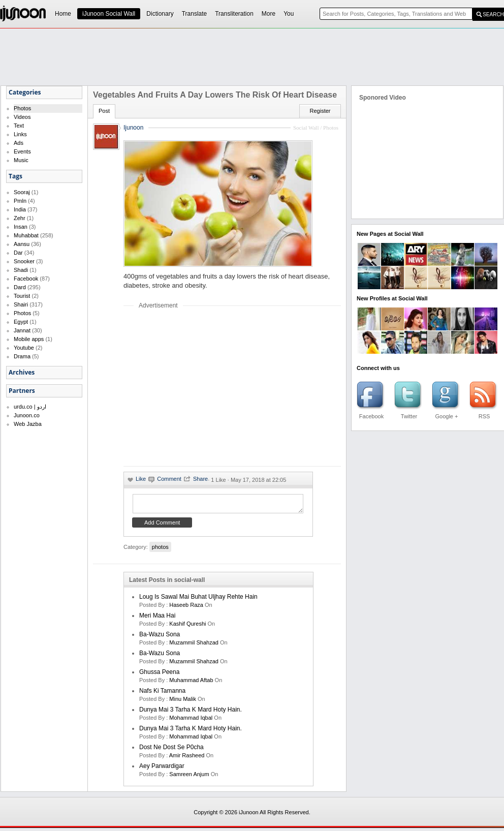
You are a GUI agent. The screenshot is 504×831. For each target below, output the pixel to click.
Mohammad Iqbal (191, 721)
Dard (20, 287)
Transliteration (234, 14)
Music (21, 160)
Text (19, 126)
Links (20, 134)
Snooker (24, 261)
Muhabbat (26, 235)
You (289, 14)
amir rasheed (187, 758)
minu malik (183, 702)
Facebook (26, 279)
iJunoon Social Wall (109, 14)
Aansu (22, 244)
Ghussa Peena (159, 675)
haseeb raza (186, 608)
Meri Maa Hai (157, 619)
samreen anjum (189, 777)
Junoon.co (27, 415)
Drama (22, 356)
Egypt (21, 322)
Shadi (21, 270)
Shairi (21, 304)
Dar (18, 253)
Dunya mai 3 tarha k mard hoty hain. (191, 713)
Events (22, 151)
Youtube (24, 348)
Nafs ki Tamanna (162, 694)
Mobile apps (29, 339)
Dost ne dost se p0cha (171, 750)
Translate (195, 14)
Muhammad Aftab (191, 683)
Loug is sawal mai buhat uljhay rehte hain (198, 600)
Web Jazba (28, 424)
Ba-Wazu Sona (160, 637)
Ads (19, 143)
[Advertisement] (209, 387)
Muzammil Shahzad (194, 645)
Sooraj (22, 192)
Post (104, 111)
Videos (22, 117)
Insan (21, 227)
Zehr (20, 218)
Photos (22, 108)
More (269, 14)
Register (320, 111)
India (20, 209)
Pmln (20, 201)
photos (160, 550)
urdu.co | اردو (30, 407)
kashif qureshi (187, 627)
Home (63, 14)
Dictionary (160, 14)
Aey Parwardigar (162, 769)
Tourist (22, 296)
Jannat (22, 330)
